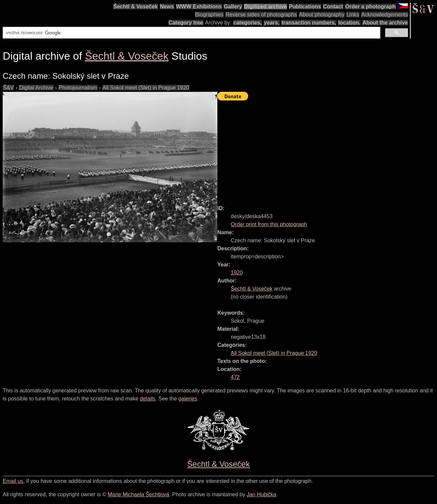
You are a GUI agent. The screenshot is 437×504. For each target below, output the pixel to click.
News (167, 7)
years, (272, 23)
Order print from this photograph (269, 224)
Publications (305, 7)
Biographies (209, 15)
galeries (188, 399)
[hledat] (191, 33)
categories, (248, 23)
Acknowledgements (385, 15)
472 (235, 377)
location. (349, 23)
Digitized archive (265, 7)
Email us (13, 481)
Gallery (233, 7)
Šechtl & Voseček (135, 7)
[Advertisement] (327, 150)
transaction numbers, (309, 23)
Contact (333, 7)
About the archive (385, 23)
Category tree (186, 23)
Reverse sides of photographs (261, 15)
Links (353, 15)
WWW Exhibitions (199, 7)
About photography (322, 15)
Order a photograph (370, 7)
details (148, 399)
